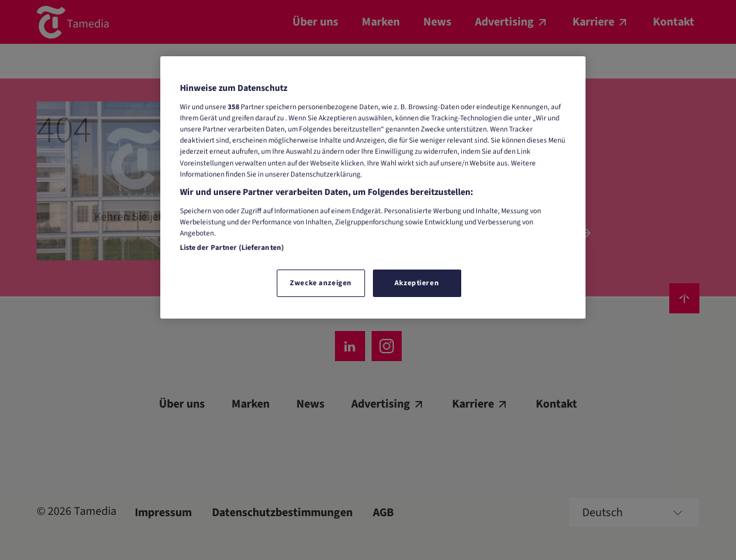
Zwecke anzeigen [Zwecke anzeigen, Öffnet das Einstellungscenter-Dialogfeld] (321, 283)
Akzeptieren (417, 283)
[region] (373, 188)
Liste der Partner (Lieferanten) (232, 248)
